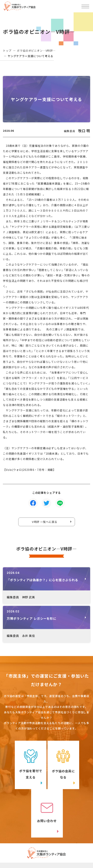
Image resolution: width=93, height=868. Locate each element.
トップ (7, 51)
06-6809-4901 (22, 839)
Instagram (27, 856)
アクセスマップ (70, 833)
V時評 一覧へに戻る (45, 522)
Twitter (27, 848)
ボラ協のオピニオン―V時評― (36, 51)
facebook (72, 848)
